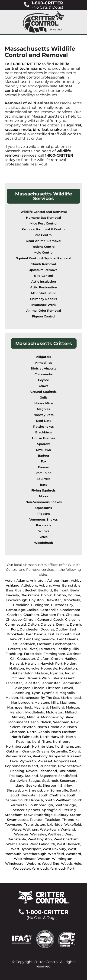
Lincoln (38, 688)
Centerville (50, 610)
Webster (21, 834)
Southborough (41, 805)
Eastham (44, 644)
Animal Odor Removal (44, 311)
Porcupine (43, 473)
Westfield (56, 854)
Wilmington (62, 859)
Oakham (13, 751)
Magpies (43, 409)
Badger (43, 456)
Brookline (21, 605)
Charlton (14, 615)
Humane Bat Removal (43, 218)
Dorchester (29, 629)
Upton (40, 825)
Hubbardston (23, 673)
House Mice (43, 403)
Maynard (41, 707)
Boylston (36, 600)
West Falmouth (42, 844)
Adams (22, 581)
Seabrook (50, 781)
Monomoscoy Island (58, 717)
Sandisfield (68, 776)
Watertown (49, 829)
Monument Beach (24, 722)
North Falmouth (25, 737)
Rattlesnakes (43, 427)
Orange (29, 751)
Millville (33, 717)
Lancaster (14, 683)
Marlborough (22, 703)
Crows (43, 386)
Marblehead (71, 698)
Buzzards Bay (62, 605)
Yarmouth (40, 868)
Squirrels (43, 479)
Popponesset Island (21, 766)
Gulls (44, 398)
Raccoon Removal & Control (43, 229)
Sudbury (61, 815)
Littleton (53, 688)
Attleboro (29, 585)
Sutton (76, 815)
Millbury (19, 717)
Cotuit (58, 620)
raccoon (12, 130)
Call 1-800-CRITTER (23, 64)
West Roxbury (54, 849)
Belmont (61, 590)
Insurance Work (43, 305)
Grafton (43, 659)
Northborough (18, 746)
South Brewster (24, 795)
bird (37, 130)
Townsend (14, 825)
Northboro (62, 742)
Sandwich (19, 781)
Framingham (54, 654)
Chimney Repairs (44, 299)
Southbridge (65, 805)
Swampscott (18, 820)
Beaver (43, 467)
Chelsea (72, 615)
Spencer (18, 810)
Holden (70, 663)
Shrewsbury (17, 790)
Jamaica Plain (39, 678)
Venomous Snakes (43, 520)
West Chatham (66, 839)
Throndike (71, 820)
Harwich (32, 663)
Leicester (31, 683)
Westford (73, 854)
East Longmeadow (40, 639)
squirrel (74, 125)
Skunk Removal (44, 264)
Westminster (25, 859)
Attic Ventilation (44, 293)
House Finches (44, 438)
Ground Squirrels (43, 392)
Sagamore (48, 776)
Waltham (31, 829)
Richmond (48, 771)
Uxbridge (55, 825)
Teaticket (53, 820)
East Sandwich (23, 644)
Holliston (17, 668)
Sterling (69, 810)
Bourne (74, 595)
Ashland (13, 585)
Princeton (48, 766)
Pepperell (57, 756)
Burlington (40, 605)
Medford (57, 707)
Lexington (22, 688)
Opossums (44, 508)
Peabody (40, 756)
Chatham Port (52, 615)
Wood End (51, 864)
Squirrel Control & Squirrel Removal (44, 258)
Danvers (48, 624)
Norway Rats (43, 415)
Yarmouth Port (62, 868)
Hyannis (57, 673)
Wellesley (38, 834)
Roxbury (16, 776)
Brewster (53, 600)
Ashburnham (58, 581)
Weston (44, 859)
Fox (43, 461)
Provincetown (70, 766)
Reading (17, 771)
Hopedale (49, 668)
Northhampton (68, 746)
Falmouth (47, 649)
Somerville (59, 790)
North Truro (42, 742)
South (75, 790)
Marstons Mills (46, 703)
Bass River (14, 590)
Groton (57, 659)
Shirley (66, 785)
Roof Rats (44, 421)
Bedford (45, 590)
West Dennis (17, 844)
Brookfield (71, 600)
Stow (28, 815)
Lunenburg (21, 693)
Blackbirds (44, 432)
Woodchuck (43, 543)
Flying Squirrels (43, 490)
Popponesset (65, 761)
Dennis (62, 624)
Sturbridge (43, 815)
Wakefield (73, 825)
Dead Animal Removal (43, 241)
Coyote (43, 380)
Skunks (43, 531)
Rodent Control (43, 247)
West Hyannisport (26, 849)
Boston (60, 595)
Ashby (76, 581)
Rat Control (43, 235)
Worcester (21, 868)
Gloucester (26, 659)
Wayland (68, 829)
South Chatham (52, 795)
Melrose (72, 707)
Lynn (36, 693)
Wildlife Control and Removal (44, 212)
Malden (12, 698)
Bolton (47, 595)
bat (45, 130)
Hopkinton (68, 668)
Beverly (13, 595)
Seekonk (34, 785)
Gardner (74, 654)
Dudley (62, 629)
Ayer (57, 585)
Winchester (15, 864)
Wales (16, 829)
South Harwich (31, 800)
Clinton (30, 620)
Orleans (43, 751)
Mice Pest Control (43, 223)
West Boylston (40, 839)
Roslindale (67, 771)
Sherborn (51, 785)
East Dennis (36, 634)
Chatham (31, 615)
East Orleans (68, 639)
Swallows (43, 450)
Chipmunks (44, 374)
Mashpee (68, 703)
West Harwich (69, 844)
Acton (10, 581)
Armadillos (43, 363)
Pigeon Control (44, 316)
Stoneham (14, 815)
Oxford (74, 751)
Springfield (51, 810)
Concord (45, 620)
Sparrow (43, 444)
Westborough (35, 854)
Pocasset (45, 761)
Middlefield (35, 712)
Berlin (75, 590)
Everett (14, 649)
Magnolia (67, 693)
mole (26, 130)
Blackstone (30, 595)
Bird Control (43, 276)
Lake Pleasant (63, 678)
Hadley (70, 659)
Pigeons (44, 514)
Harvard (17, 663)
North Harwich (52, 737)
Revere (32, 771)
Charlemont (70, 610)
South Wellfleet (58, 800)
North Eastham (64, 732)
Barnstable (71, 585)
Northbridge (43, 746)
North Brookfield (52, 727)
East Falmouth (60, 634)
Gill (13, 659)
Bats (43, 485)
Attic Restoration (44, 287)
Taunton (37, 820)
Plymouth (28, 761)
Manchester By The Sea (39, 698)
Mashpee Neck (20, 707)
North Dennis (38, 732)
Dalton (33, 624)
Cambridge (16, 610)
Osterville (59, 751)
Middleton (55, 712)
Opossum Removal (43, 270)
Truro (29, 825)
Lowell (68, 688)
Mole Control (43, 252)
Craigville (73, 620)
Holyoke (33, 668)
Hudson (42, 673)
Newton (29, 727)
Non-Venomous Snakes (44, 502)
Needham (61, 722)
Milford (71, 712)
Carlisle (33, 610)
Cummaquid (16, 624)
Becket (31, 590)
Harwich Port (51, 663)
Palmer (12, 756)
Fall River (29, 649)
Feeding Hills (68, 649)
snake (56, 130)
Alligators (43, 357)
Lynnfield (50, 693)
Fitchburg (14, 654)
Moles (43, 496)
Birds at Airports (43, 368)
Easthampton (64, 644)
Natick (46, 722)
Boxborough (17, 600)
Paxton (25, 756)
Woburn (33, 864)
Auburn (45, 585)
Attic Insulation (44, 282)
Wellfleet (55, 834)
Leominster (50, 683)
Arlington (38, 581)
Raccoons (44, 525)
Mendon (17, 712)
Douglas (47, 629)
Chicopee (14, 620)
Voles (43, 537)
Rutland (31, 776)
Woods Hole (71, 864)
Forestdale (33, 654)
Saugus (35, 781)
